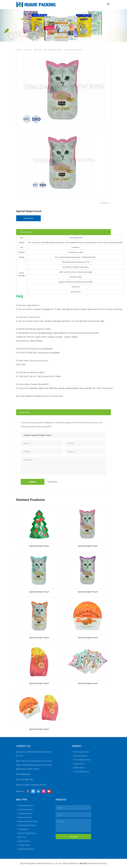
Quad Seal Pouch (26, 809)
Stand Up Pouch (25, 817)
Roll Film (22, 837)
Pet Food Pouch (81, 756)
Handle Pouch (24, 845)
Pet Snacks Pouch (82, 752)
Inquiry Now (28, 218)
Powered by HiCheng (97, 863)
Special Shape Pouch (53, 50)
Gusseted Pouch (25, 813)
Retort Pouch (79, 768)
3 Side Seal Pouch (26, 805)
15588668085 (25, 774)
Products (28, 50)
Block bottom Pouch (27, 825)
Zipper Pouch (24, 841)
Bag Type (38, 50)
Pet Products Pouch (82, 760)
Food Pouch (79, 764)
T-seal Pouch (24, 829)
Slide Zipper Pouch (26, 849)
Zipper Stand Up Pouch (28, 821)
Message (73, 837)
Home (19, 50)
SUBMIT (33, 482)
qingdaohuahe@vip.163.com (34, 785)
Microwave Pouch (81, 772)
